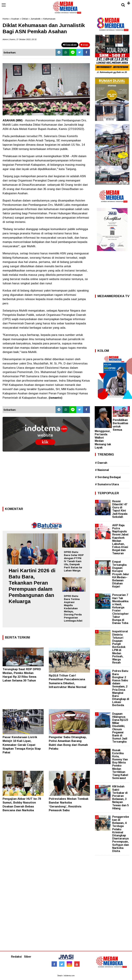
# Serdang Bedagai (108, 477)
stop (84, 45)
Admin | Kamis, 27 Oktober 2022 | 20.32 (20, 39)
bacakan (70, 45)
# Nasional (102, 470)
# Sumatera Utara (107, 484)
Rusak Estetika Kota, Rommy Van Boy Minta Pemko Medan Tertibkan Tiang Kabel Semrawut (120, 764)
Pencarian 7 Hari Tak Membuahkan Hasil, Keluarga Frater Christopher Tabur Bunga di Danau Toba (120, 609)
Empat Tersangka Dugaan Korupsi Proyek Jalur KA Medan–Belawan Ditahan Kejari (121, 574)
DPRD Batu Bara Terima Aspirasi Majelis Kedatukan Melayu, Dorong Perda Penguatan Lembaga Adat (73, 608)
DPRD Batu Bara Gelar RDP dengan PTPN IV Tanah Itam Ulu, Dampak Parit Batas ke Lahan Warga (74, 561)
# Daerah (101, 463)
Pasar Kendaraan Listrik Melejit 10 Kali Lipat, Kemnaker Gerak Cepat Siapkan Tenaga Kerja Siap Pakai (22, 745)
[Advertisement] (46, 480)
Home (6, 19)
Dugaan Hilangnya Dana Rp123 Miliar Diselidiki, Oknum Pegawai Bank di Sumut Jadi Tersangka (120, 728)
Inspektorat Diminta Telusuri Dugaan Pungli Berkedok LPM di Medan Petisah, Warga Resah (120, 647)
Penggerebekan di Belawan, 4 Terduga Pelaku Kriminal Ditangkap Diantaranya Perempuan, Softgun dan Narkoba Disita (121, 834)
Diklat (25, 19)
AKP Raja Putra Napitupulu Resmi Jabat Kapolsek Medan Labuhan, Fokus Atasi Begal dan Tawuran (120, 539)
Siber (28, 957)
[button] (129, 2)
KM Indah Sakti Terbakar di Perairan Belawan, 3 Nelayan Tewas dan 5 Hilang (120, 797)
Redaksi (16, 957)
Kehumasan (49, 19)
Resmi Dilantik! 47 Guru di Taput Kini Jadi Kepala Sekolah (120, 509)
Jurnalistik (35, 19)
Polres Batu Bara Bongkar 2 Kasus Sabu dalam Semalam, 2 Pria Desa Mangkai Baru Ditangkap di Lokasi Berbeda (121, 688)
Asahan (15, 19)
